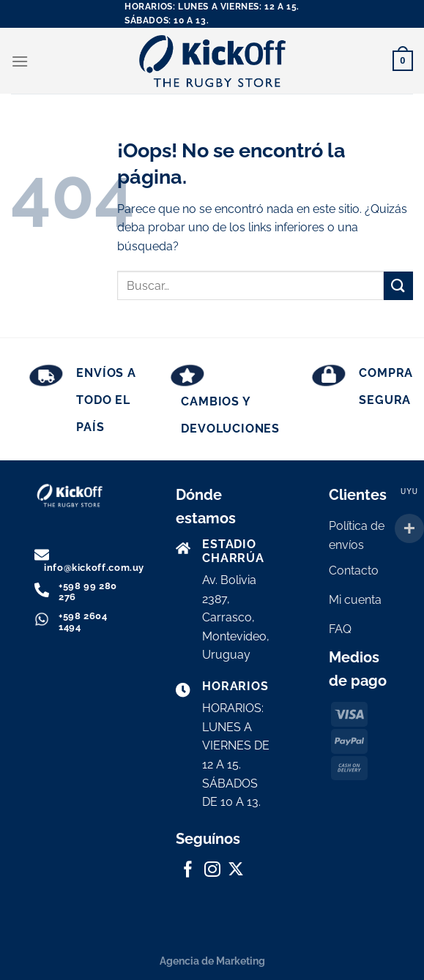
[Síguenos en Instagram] (212, 871)
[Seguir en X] (236, 871)
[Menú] (20, 61)
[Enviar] (398, 286)
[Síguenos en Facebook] (188, 871)
